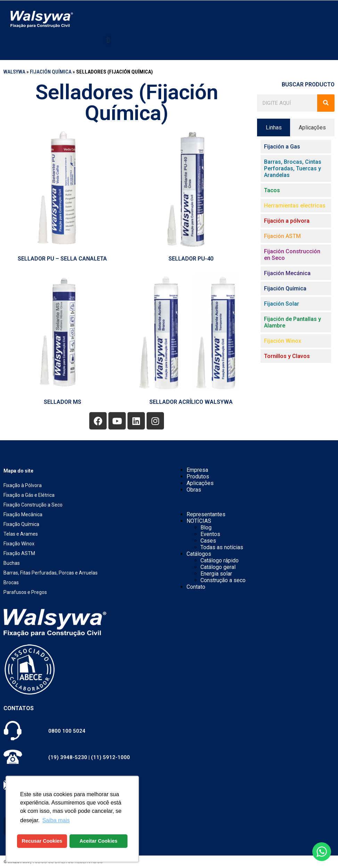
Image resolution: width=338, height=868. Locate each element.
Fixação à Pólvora (23, 485)
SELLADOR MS (63, 402)
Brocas (11, 582)
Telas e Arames (21, 534)
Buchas (12, 563)
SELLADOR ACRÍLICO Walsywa (191, 402)
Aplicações (200, 483)
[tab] (274, 127)
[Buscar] (326, 103)
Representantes (206, 514)
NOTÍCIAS (199, 521)
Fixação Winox (19, 544)
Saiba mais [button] (56, 820)
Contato (196, 587)
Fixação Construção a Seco (33, 505)
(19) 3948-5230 (68, 757)
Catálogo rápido (220, 560)
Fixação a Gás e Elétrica (29, 495)
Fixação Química (21, 524)
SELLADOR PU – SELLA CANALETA (62, 259)
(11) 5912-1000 (110, 757)
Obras (194, 490)
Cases (208, 541)
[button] (108, 40)
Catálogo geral (218, 567)
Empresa (197, 470)
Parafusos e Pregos (25, 592)
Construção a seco (223, 580)
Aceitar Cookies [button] (98, 841)
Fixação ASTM (19, 553)
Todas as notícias (222, 547)
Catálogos (199, 554)
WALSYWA (14, 72)
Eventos (210, 534)
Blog (206, 527)
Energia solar (216, 574)
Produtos (198, 476)
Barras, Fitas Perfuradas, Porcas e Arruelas (51, 573)
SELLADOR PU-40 (191, 259)
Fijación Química (51, 72)
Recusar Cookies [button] (42, 841)
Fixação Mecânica (23, 514)
